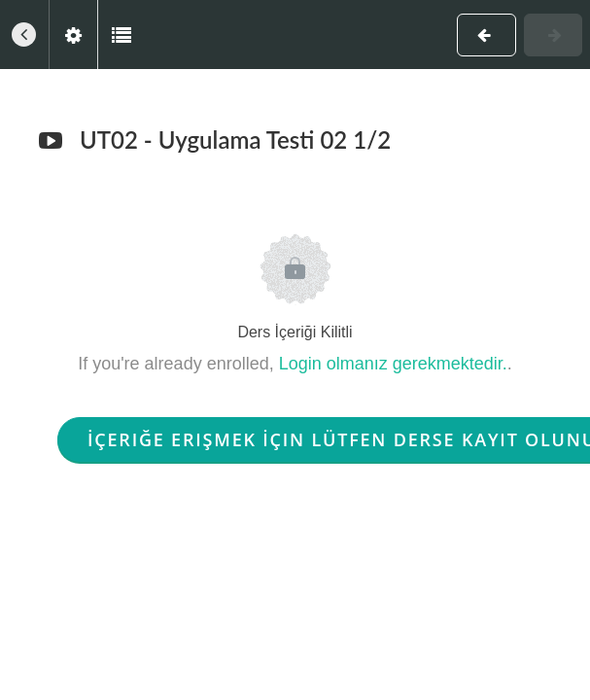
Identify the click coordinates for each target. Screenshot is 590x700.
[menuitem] (73, 35)
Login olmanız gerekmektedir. (393, 364)
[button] (24, 35)
